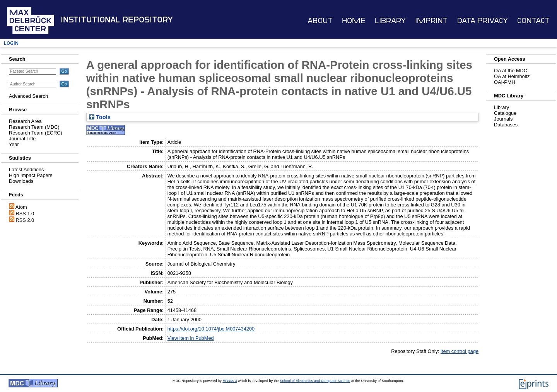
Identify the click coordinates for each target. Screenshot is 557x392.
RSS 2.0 (25, 220)
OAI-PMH (505, 82)
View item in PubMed (191, 338)
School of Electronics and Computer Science (315, 381)
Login (11, 43)
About (320, 21)
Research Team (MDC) (34, 127)
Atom (21, 207)
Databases (506, 125)
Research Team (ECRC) (36, 133)
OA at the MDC (511, 71)
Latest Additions (26, 170)
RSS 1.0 (25, 214)
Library (390, 21)
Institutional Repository (117, 20)
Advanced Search (28, 96)
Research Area (25, 121)
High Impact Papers (31, 175)
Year (14, 144)
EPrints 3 (230, 381)
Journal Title (22, 139)
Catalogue (505, 113)
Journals (503, 119)
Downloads (21, 181)
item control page (460, 351)
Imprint (431, 21)
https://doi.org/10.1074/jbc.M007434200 (211, 329)
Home (354, 21)
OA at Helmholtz (512, 76)
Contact (533, 21)
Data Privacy (483, 21)
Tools (100, 117)
